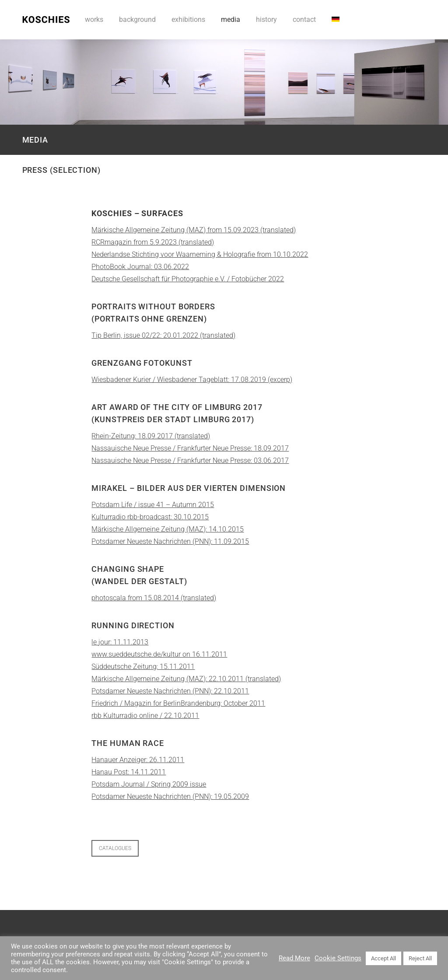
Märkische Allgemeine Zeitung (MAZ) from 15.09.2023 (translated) (194, 230)
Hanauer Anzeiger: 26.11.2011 (138, 760)
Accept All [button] (383, 958)
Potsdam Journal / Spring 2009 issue (149, 784)
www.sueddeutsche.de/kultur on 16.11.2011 (159, 654)
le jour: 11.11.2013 (120, 642)
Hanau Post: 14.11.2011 (129, 772)
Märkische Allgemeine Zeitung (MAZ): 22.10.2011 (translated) (186, 679)
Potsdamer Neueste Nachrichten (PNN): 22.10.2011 (170, 691)
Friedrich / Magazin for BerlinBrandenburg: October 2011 (178, 703)
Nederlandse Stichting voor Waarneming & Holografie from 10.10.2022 (200, 254)
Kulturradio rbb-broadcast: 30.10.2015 (150, 517)
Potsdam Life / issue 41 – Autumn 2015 (153, 505)
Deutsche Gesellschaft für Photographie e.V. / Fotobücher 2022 (188, 279)
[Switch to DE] (336, 20)
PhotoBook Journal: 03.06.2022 (140, 267)
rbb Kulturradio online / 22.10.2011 (145, 716)
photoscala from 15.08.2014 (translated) (154, 598)
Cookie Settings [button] (338, 958)
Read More (294, 958)
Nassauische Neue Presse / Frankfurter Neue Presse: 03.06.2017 (190, 460)
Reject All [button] (420, 958)
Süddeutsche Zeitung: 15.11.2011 (143, 667)
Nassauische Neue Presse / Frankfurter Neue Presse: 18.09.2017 (190, 448)
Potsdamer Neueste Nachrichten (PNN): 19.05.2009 (170, 796)
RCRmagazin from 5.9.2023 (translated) (153, 242)
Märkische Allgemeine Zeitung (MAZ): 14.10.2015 (168, 529)
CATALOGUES (115, 848)
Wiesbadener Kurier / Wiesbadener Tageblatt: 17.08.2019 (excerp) (192, 380)
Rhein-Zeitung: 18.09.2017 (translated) (151, 436)
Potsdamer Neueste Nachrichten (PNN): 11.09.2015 (170, 541)
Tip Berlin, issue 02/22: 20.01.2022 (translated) (163, 335)
